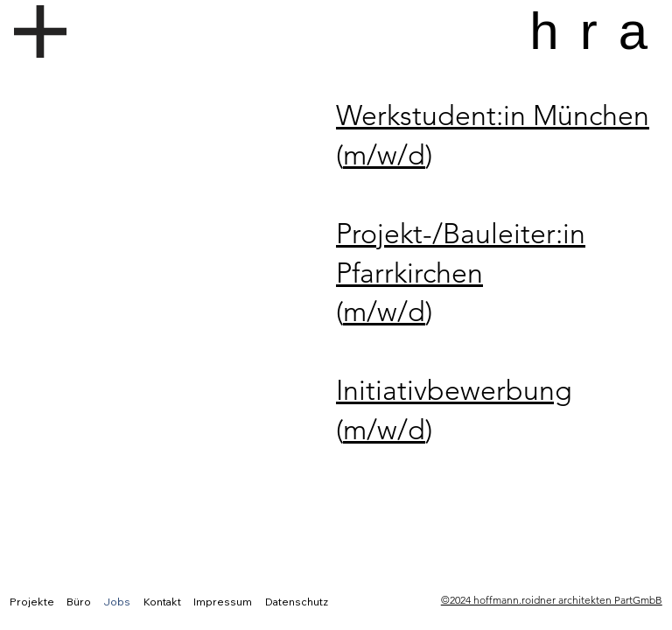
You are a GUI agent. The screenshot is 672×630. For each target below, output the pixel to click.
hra (599, 31)
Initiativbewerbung (454, 390)
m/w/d (384, 155)
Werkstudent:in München (493, 115)
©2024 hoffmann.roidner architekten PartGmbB (552, 600)
